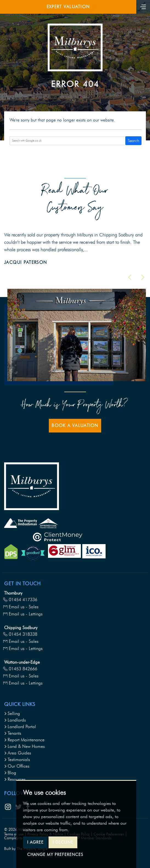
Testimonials (17, 760)
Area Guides (18, 753)
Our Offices (17, 766)
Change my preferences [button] (55, 855)
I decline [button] (63, 842)
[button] (130, 277)
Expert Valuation (68, 7)
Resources (15, 779)
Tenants (13, 733)
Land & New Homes (24, 746)
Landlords (15, 720)
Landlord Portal (20, 727)
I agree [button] (35, 842)
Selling (12, 713)
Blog (10, 773)
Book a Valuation (75, 425)
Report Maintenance (24, 740)
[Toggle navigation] (143, 6)
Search (134, 141)
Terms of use (14, 834)
